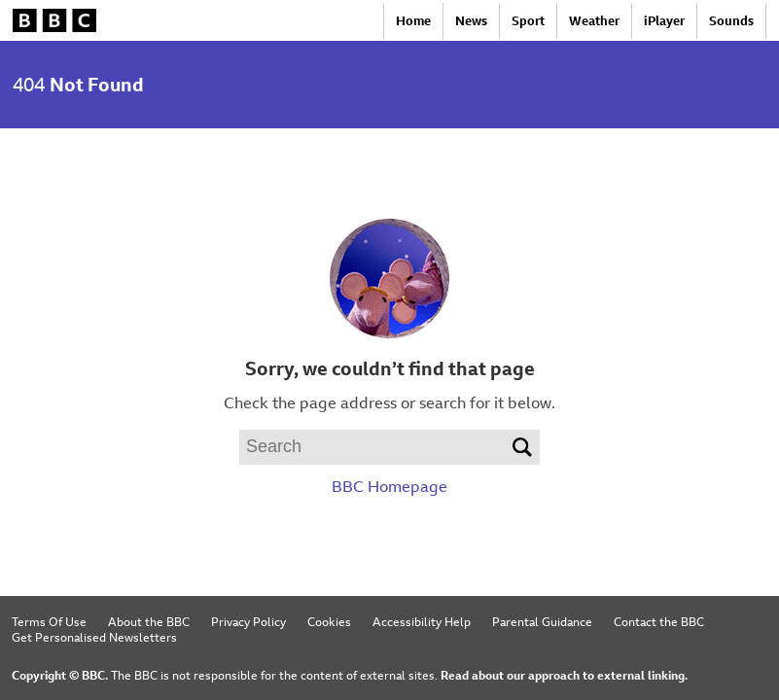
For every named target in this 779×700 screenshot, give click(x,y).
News (471, 21)
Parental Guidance (542, 621)
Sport (528, 21)
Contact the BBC (659, 621)
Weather (594, 21)
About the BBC (149, 621)
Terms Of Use (49, 621)
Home (413, 21)
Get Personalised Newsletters (94, 637)
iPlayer (664, 21)
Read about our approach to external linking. (564, 675)
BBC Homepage (389, 486)
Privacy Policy (248, 621)
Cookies (329, 621)
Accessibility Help (422, 621)
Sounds (731, 21)
